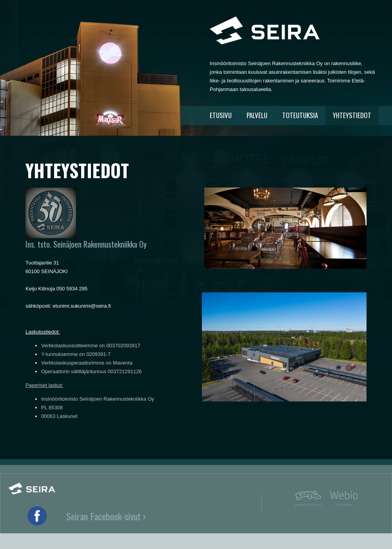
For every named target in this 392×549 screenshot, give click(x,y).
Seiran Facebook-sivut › (106, 516)
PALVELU (257, 115)
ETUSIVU (221, 115)
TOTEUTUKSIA (300, 115)
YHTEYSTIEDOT (352, 115)
